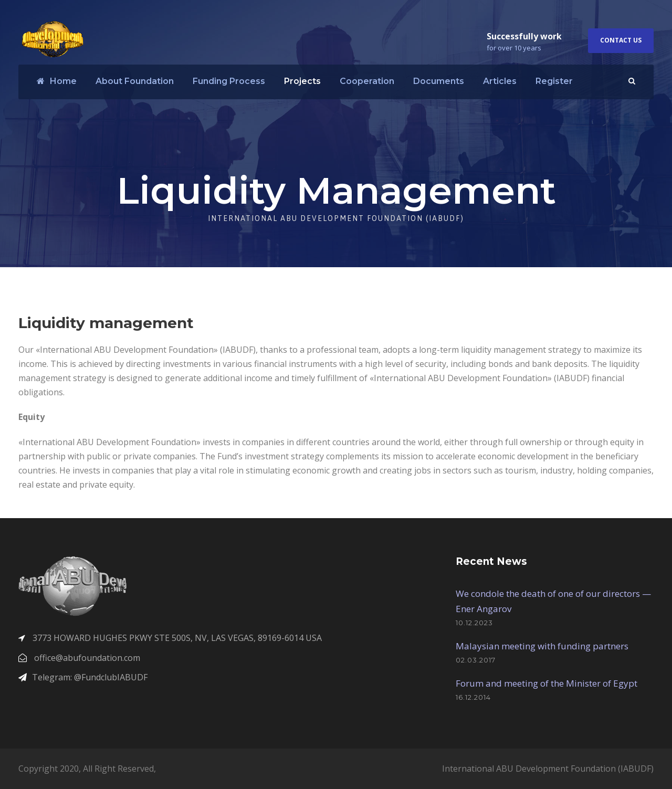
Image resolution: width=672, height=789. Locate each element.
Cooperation (367, 81)
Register (554, 81)
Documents (439, 81)
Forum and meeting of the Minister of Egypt (547, 683)
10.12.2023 (474, 623)
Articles (500, 81)
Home (57, 81)
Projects (302, 81)
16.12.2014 (473, 697)
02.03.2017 (476, 660)
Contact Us (621, 40)
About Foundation (135, 81)
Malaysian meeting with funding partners (542, 646)
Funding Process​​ (229, 81)
